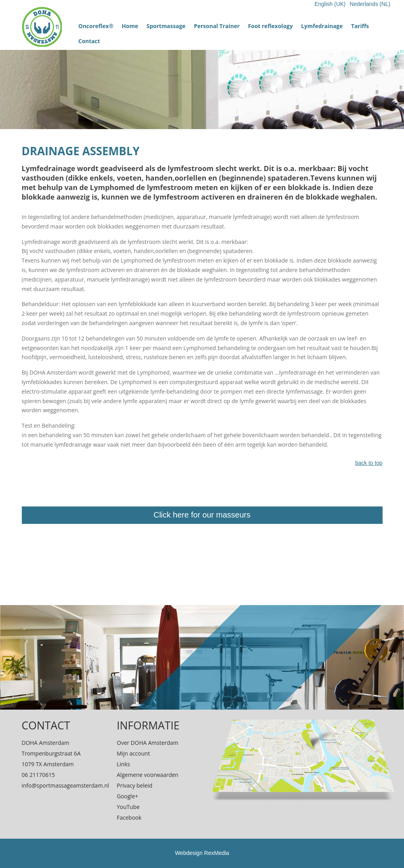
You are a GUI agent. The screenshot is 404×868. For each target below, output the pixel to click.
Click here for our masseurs (202, 515)
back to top (369, 463)
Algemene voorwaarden (148, 775)
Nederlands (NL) (370, 4)
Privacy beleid (135, 785)
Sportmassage (166, 26)
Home (130, 26)
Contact (89, 41)
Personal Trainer (217, 26)
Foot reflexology (271, 26)
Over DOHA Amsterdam (148, 743)
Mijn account (134, 753)
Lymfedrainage (322, 26)
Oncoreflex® (96, 26)
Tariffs (360, 26)
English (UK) (330, 4)
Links (123, 764)
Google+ (128, 796)
